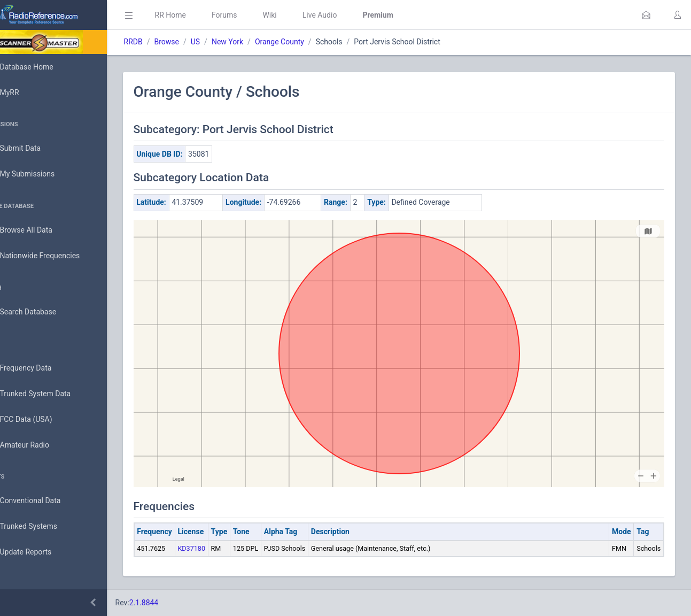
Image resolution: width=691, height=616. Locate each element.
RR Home (200, 15)
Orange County (309, 42)
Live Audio (350, 15)
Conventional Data (45, 501)
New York (257, 42)
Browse (197, 42)
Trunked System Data (51, 394)
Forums (254, 15)
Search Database (43, 312)
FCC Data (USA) (41, 419)
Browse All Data (41, 230)
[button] (646, 15)
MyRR (25, 93)
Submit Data (36, 149)
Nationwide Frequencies (55, 256)
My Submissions (42, 174)
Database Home (42, 67)
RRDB (163, 42)
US (225, 42)
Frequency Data (41, 368)
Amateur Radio (40, 445)
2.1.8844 (174, 603)
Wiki (300, 15)
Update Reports (41, 552)
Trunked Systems (44, 527)
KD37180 (222, 548)
